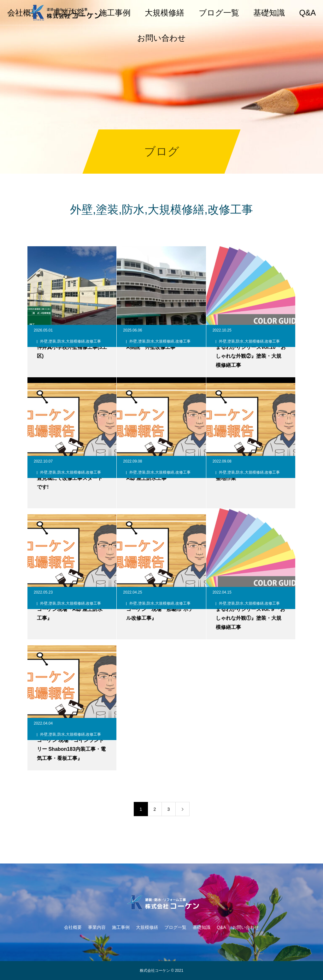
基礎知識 (269, 13)
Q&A (307, 13)
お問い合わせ (161, 38)
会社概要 (73, 927)
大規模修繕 (164, 13)
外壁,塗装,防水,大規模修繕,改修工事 (70, 341)
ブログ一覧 (219, 13)
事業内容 (97, 927)
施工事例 (115, 13)
